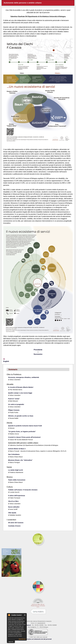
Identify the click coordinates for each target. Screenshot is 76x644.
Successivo (38, 354)
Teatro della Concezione (17, 480)
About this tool (22, 639)
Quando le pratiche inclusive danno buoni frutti (25, 426)
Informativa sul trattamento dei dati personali (38, 639)
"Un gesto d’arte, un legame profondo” (22, 431)
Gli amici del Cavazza (16, 523)
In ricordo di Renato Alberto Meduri (21, 387)
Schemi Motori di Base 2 (17, 449)
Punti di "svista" (14, 399)
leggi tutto (11, 642)
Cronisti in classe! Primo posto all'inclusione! (24, 437)
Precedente (38, 350)
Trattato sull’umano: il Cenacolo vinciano (23, 490)
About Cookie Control (9, 615)
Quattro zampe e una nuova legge (20, 393)
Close (25, 615)
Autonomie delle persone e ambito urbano (23, 443)
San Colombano (14, 454)
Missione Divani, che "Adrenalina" (20, 460)
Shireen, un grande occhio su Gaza (21, 416)
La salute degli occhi (15, 470)
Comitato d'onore (14, 526)
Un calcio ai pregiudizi (16, 404)
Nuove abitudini (14, 507)
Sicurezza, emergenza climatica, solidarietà (24, 377)
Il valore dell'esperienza (17, 496)
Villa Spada (12, 513)
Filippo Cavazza (14, 410)
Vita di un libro (13, 501)
